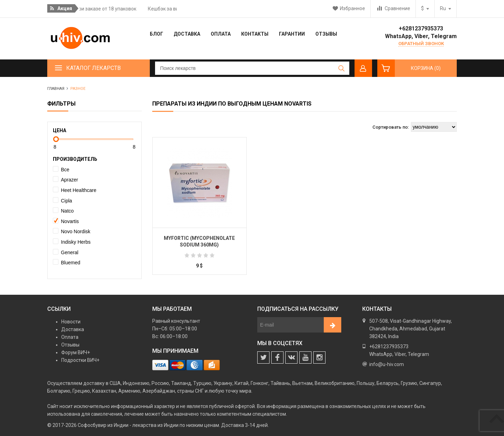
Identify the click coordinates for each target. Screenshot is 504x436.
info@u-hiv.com (387, 364)
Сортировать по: (391, 127)
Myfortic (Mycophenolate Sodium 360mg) (199, 242)
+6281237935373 (421, 28)
